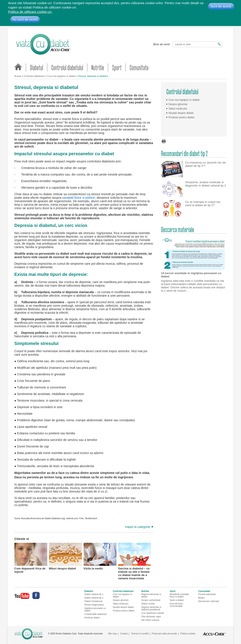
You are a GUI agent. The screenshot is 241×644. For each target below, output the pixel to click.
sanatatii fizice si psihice (78, 198)
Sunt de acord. (221, 6)
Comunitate (139, 67)
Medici (201, 598)
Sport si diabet (177, 600)
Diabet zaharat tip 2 (94, 598)
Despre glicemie (178, 104)
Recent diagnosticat (94, 605)
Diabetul (37, 67)
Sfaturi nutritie (148, 604)
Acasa (18, 76)
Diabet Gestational (93, 601)
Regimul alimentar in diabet (151, 595)
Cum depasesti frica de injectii (31, 558)
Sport (117, 67)
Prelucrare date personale (164, 634)
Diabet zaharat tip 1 (94, 594)
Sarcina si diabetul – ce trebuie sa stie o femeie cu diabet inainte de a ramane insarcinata (135, 559)
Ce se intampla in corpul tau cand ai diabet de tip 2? (203, 193)
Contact (124, 634)
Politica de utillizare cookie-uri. (30, 12)
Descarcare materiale (209, 601)
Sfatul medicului (178, 109)
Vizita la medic (100, 556)
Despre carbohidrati (151, 600)
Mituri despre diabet (65, 556)
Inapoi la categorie (137, 527)
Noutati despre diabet (181, 113)
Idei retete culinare (150, 620)
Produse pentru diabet (181, 117)
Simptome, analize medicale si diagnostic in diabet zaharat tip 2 (206, 174)
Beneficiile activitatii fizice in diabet (179, 595)
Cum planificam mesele (153, 613)
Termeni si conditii (140, 634)
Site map (112, 634)
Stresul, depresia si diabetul (93, 76)
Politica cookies (188, 634)
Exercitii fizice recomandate (177, 605)
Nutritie (98, 67)
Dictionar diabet (92, 618)
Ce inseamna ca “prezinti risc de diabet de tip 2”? (206, 154)
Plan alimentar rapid (151, 617)
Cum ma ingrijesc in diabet (61, 76)
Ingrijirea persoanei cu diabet (95, 609)
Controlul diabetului (67, 67)
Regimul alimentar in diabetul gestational (151, 608)
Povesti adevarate (207, 594)
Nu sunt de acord (25, 19)
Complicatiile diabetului (96, 614)
